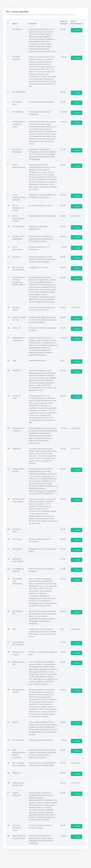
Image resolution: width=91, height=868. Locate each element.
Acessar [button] (77, 30)
